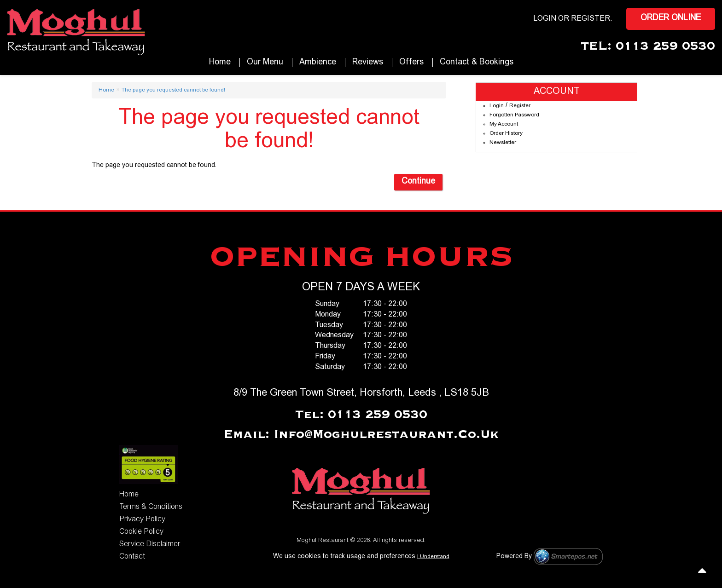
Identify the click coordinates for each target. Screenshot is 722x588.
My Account (504, 124)
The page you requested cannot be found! (173, 90)
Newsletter (503, 143)
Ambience (318, 63)
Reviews (368, 63)
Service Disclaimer (150, 544)
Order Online (671, 18)
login (545, 19)
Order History (506, 133)
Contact (132, 557)
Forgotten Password (514, 115)
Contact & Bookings (477, 63)
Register (591, 19)
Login (497, 106)
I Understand (433, 557)
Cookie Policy (141, 532)
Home (220, 63)
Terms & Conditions (151, 507)
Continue (418, 182)
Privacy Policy (142, 519)
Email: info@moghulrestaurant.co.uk (361, 435)
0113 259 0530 (665, 46)
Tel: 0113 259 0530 (361, 415)
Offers (411, 63)
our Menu (265, 63)
